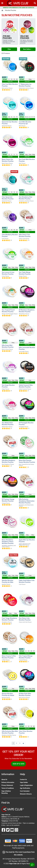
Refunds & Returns (26, 794)
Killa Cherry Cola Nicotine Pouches (25, 236)
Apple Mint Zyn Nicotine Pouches (27, 541)
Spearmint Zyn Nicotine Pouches (10, 123)
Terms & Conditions (8, 788)
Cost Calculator (25, 791)
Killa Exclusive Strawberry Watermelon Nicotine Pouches (27, 501)
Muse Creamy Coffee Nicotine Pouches (9, 657)
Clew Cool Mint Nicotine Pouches (10, 85)
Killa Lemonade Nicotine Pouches (27, 348)
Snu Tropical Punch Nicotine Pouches (8, 311)
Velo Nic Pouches (25, 37)
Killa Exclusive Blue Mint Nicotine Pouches (10, 732)
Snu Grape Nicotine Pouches (8, 386)
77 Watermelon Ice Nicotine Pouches (25, 85)
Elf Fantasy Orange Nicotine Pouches (8, 500)
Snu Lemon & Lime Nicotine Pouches (8, 273)
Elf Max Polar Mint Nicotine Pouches (25, 694)
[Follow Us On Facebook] (4, 830)
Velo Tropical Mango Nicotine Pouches (26, 657)
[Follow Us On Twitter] (8, 830)
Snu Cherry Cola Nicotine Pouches (25, 619)
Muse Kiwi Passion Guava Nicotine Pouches (27, 461)
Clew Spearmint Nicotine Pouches (8, 198)
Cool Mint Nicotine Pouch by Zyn (25, 123)
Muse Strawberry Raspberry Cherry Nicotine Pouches (8, 542)
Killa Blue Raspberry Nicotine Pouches (8, 461)
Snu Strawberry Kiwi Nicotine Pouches (26, 198)
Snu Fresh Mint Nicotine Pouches (27, 160)
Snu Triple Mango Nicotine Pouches (25, 273)
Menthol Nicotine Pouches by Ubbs (8, 581)
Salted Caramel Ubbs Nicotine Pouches (26, 386)
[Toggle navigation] (2, 3)
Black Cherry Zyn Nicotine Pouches (8, 160)
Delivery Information (8, 782)
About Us (4, 780)
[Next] (23, 743)
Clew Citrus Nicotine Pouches (26, 732)
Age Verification (25, 788)
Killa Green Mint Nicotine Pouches (8, 346)
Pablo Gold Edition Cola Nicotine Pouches (27, 581)
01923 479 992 (13, 821)
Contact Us (23, 780)
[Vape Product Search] (35, 3)
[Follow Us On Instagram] (16, 830)
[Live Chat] (32, 865)
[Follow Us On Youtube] (12, 830)
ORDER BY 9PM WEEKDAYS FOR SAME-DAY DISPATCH (19, 8)
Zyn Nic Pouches (7, 37)
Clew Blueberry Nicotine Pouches (10, 236)
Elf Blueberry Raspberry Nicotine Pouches (27, 311)
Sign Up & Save (18, 764)
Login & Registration (26, 785)
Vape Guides (24, 782)
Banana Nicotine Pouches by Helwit (8, 694)
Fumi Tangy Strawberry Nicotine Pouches (9, 619)
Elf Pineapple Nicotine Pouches (26, 424)
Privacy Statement (7, 785)
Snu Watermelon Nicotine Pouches (8, 424)
